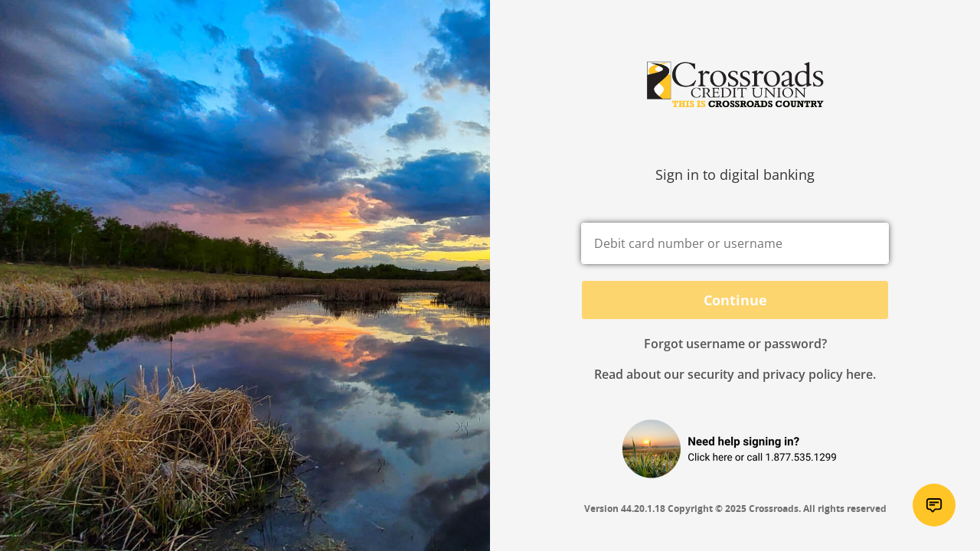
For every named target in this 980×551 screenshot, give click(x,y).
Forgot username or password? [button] (735, 344)
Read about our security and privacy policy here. (735, 374)
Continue (735, 300)
